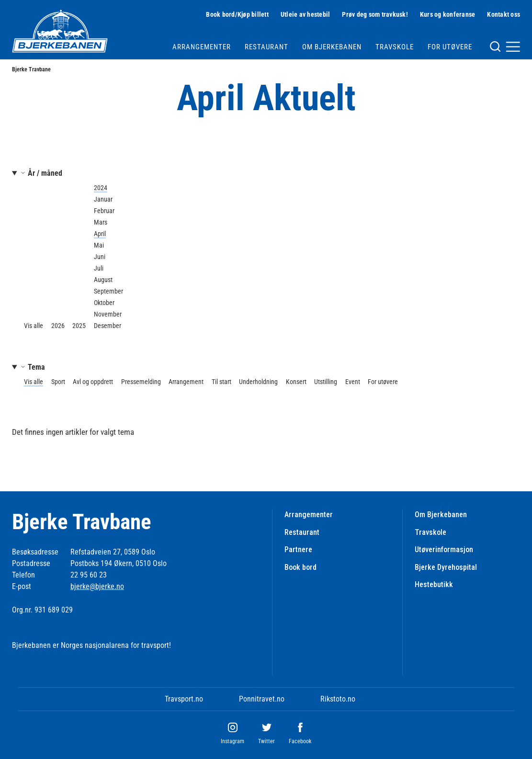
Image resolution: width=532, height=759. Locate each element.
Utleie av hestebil (306, 14)
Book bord (300, 567)
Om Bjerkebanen (332, 47)
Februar (104, 211)
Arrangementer (202, 47)
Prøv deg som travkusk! (375, 14)
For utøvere (450, 47)
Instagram (232, 741)
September (108, 291)
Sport (58, 382)
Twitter (266, 741)
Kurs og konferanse (448, 14)
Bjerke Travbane (31, 69)
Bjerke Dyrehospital (446, 567)
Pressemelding (141, 382)
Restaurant (266, 47)
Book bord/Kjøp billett (237, 14)
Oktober (104, 303)
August (103, 280)
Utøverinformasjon (444, 549)
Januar (103, 199)
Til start (221, 382)
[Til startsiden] (60, 31)
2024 (101, 188)
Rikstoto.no (338, 699)
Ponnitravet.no (262, 699)
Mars (101, 222)
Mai (99, 245)
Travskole (395, 47)
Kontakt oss (504, 14)
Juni (100, 257)
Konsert (296, 382)
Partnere (298, 549)
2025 (79, 326)
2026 (58, 326)
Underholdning (258, 382)
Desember (108, 326)
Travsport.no (184, 699)
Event (353, 382)
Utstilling (326, 382)
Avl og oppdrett (93, 382)
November (108, 314)
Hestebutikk (434, 584)
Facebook (300, 741)
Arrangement (186, 382)
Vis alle (34, 326)
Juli (99, 268)
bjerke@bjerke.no (97, 586)
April (100, 234)
